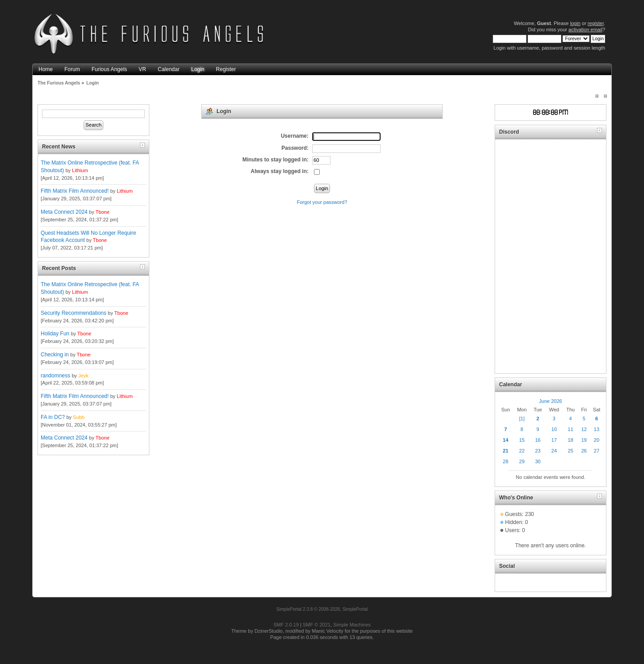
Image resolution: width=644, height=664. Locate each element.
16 (538, 440)
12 (584, 429)
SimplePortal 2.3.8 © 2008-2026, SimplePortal (322, 609)
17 (554, 440)
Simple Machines (352, 625)
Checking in (55, 355)
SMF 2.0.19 (286, 625)
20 (597, 440)
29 (522, 461)
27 (597, 451)
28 (505, 461)
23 (538, 451)
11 (571, 429)
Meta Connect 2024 (64, 212)
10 (554, 429)
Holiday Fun (55, 334)
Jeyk (83, 376)
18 (571, 440)
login (575, 23)
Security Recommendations (74, 313)
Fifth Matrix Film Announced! (75, 191)
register (596, 23)
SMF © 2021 (317, 625)
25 (571, 451)
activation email (585, 30)
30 (538, 461)
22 (522, 451)
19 (584, 440)
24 (554, 451)
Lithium (80, 170)
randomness (55, 376)
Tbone (103, 212)
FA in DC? (53, 417)
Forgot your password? (322, 202)
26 (584, 451)
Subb (79, 417)
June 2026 (550, 401)
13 (597, 429)
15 (522, 440)
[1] (522, 419)
